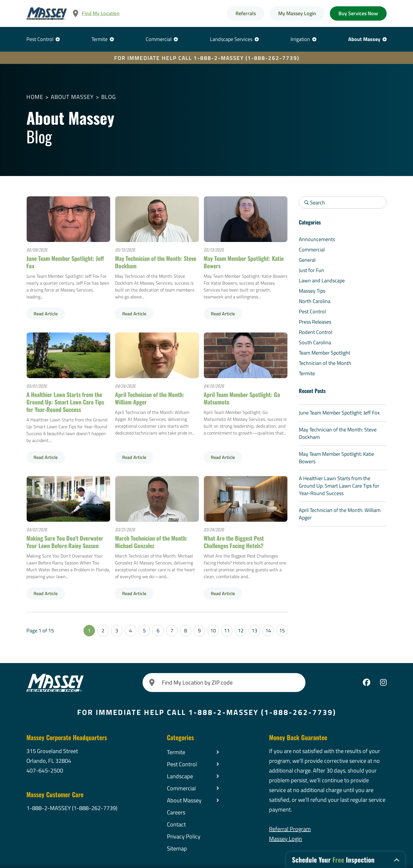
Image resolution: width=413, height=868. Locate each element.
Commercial (159, 39)
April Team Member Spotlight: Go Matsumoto (242, 398)
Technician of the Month (325, 363)
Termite (100, 39)
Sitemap (177, 848)
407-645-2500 (45, 770)
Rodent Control (315, 332)
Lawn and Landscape (322, 280)
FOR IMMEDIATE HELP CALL (207, 58)
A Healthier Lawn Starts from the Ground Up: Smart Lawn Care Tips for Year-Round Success (65, 402)
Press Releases (315, 322)
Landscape (180, 776)
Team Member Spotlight (325, 353)
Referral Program (290, 829)
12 (241, 631)
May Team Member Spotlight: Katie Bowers (244, 262)
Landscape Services (231, 39)
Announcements (317, 239)
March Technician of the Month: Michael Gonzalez (151, 542)
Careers (176, 812)
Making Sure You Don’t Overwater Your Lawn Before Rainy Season (65, 542)
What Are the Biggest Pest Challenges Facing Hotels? (234, 542)
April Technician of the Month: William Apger (150, 398)
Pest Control (40, 39)
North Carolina (315, 301)
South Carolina (315, 342)
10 (213, 631)
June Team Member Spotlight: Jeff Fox (65, 262)
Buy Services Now (358, 13)
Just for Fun (311, 270)
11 (227, 631)
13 (254, 631)
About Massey (364, 39)
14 (268, 631)
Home (35, 97)
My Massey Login (297, 13)
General (307, 260)
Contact (176, 824)
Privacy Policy (184, 836)
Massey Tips (312, 291)
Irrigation (300, 39)
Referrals (246, 13)
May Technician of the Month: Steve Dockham (156, 262)
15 (282, 631)
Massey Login (286, 839)
